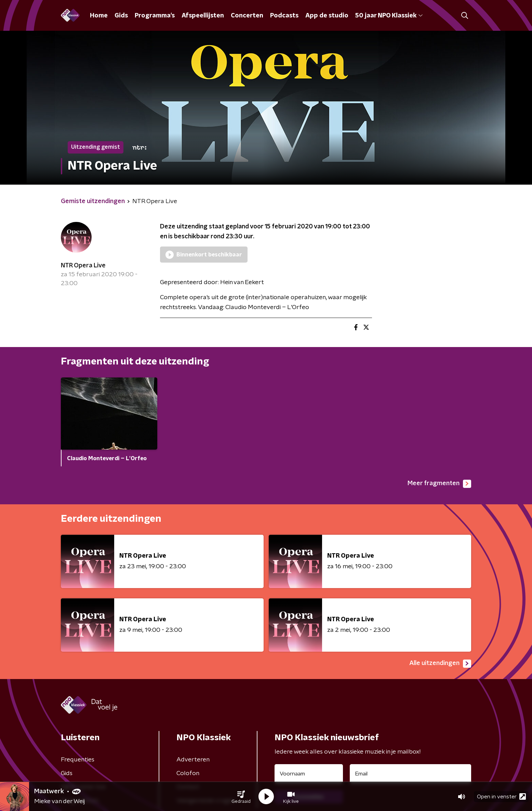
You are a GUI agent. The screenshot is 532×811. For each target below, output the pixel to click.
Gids (121, 16)
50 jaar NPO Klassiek (389, 16)
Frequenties (78, 760)
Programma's (155, 16)
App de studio (327, 16)
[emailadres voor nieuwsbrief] (410, 774)
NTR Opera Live (83, 266)
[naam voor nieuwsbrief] (309, 774)
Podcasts (284, 16)
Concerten (247, 16)
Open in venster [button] (501, 796)
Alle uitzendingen (440, 664)
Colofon (188, 773)
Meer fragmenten (439, 484)
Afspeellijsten (203, 16)
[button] (241, 797)
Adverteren (193, 760)
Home (99, 16)
